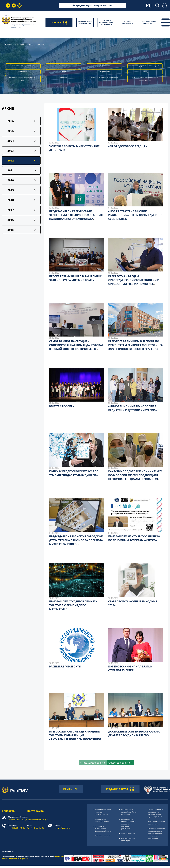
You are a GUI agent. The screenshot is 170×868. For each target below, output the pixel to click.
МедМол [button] (64, 77)
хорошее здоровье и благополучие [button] (145, 66)
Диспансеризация (128, 833)
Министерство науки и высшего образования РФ (103, 812)
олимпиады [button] (23, 72)
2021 (11, 170)
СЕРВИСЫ (59, 22)
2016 (11, 220)
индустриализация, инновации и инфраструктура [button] (145, 79)
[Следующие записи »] (120, 763)
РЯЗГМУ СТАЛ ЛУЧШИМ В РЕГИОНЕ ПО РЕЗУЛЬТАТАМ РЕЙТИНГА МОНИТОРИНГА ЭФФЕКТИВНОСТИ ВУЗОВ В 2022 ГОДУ (135, 345)
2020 (11, 180)
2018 (11, 200)
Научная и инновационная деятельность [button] (106, 22)
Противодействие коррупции (128, 839)
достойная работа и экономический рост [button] (23, 79)
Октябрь (41, 45)
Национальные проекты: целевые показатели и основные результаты (129, 824)
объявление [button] (64, 66)
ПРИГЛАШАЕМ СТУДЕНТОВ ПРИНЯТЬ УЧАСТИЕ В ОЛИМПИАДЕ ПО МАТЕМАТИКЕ (73, 605)
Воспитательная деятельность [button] (149, 22)
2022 (31, 45)
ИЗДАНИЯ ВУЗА (120, 789)
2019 (11, 190)
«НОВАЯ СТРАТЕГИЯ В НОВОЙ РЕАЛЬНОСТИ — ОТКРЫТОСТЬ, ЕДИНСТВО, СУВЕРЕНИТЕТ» (136, 215)
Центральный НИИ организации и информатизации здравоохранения (155, 813)
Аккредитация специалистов (92, 5)
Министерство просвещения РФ (102, 820)
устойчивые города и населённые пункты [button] (104, 79)
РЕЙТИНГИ (71, 789)
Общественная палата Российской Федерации (129, 812)
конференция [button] (104, 72)
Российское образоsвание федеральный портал (104, 829)
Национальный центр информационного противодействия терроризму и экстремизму (156, 833)
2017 (11, 210)
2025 (11, 131)
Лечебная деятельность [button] (128, 22)
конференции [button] (104, 66)
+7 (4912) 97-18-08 (35, 827)
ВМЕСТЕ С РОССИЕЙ (62, 406)
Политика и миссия (102, 836)
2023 (11, 151)
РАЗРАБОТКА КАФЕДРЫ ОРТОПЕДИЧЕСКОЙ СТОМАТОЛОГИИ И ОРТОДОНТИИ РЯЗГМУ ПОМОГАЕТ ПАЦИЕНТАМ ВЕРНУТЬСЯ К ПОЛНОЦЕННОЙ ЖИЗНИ (134, 284)
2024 (11, 141)
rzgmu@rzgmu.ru (63, 827)
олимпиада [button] (145, 72)
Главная (9, 45)
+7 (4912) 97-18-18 (17, 827)
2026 (11, 121)
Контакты (9, 811)
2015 (11, 230)
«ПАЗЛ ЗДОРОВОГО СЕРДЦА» (128, 146)
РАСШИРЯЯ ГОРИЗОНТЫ (65, 667)
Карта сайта (36, 811)
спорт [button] (64, 72)
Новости (21, 45)
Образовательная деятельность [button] (85, 22)
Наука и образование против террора (156, 823)
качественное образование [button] (23, 66)
